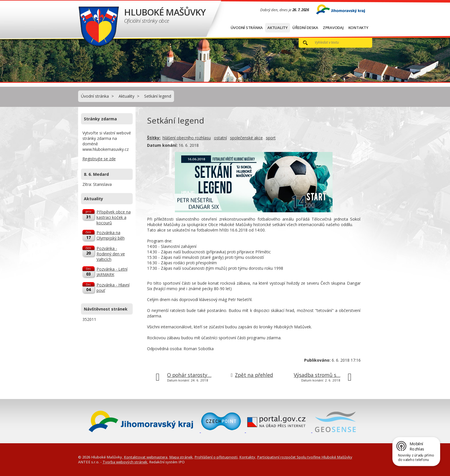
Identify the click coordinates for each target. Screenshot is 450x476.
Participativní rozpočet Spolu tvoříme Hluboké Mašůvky (305, 457)
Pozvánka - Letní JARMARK (112, 272)
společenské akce (246, 138)
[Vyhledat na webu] (337, 42)
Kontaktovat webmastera (146, 457)
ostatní (220, 138)
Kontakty (358, 28)
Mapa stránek (181, 457)
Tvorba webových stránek (125, 462)
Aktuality (278, 28)
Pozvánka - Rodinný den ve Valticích (111, 254)
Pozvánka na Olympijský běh (111, 235)
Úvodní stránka (247, 28)
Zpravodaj (333, 28)
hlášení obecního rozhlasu (187, 138)
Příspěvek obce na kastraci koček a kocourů (114, 217)
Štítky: (154, 138)
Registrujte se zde (99, 159)
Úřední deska (305, 28)
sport (271, 138)
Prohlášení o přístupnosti (216, 457)
